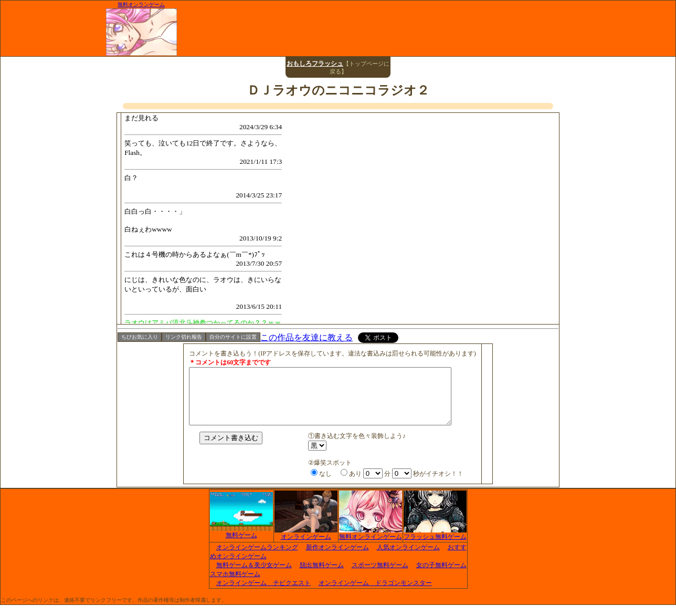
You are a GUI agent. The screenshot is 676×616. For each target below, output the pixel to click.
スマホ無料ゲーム (235, 585)
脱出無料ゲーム (322, 576)
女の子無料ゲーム (441, 576)
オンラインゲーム (306, 545)
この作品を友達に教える (307, 337)
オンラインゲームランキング (257, 558)
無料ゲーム (241, 543)
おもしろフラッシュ (315, 64)
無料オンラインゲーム (371, 545)
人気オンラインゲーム (408, 558)
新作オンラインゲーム (337, 558)
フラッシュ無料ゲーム (435, 545)
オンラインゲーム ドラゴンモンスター (375, 594)
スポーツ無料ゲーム (380, 576)
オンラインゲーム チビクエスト (263, 594)
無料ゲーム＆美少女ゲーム (254, 576)
